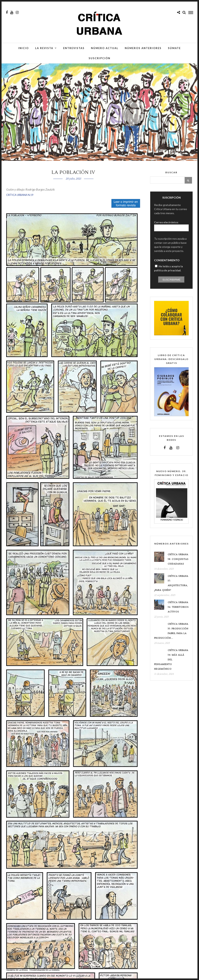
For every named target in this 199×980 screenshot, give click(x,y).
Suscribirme (172, 280)
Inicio (24, 48)
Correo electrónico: (166, 222)
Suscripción (99, 58)
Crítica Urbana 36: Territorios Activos (178, 607)
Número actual (105, 48)
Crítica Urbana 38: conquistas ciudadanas (178, 559)
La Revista (44, 48)
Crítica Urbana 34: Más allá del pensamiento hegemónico (171, 660)
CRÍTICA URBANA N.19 (20, 195)
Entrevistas (74, 48)
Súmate (174, 48)
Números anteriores (143, 48)
